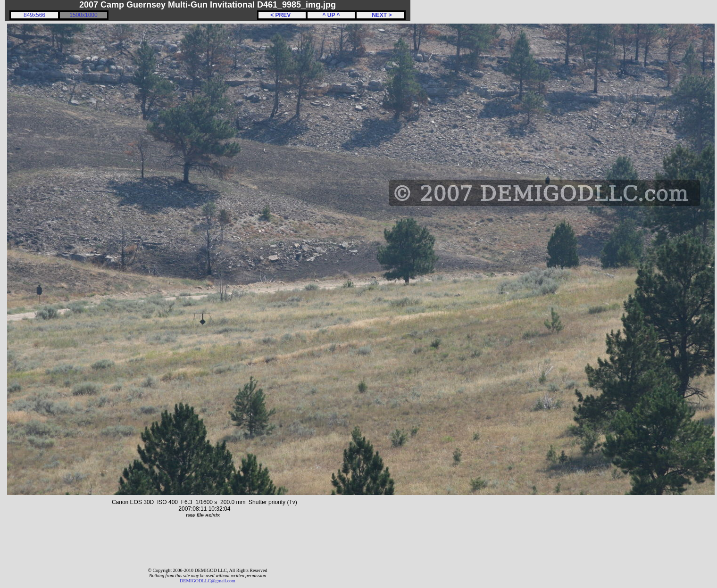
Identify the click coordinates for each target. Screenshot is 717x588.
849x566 (34, 15)
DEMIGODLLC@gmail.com (208, 581)
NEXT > (380, 15)
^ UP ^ (331, 15)
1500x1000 (83, 15)
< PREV (282, 15)
